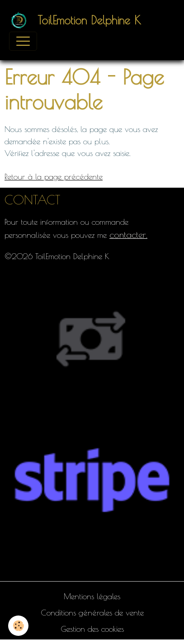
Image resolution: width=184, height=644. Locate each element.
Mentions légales (92, 596)
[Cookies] (18, 626)
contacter (128, 234)
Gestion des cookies (92, 629)
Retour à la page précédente (54, 177)
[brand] (77, 20)
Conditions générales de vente (92, 613)
